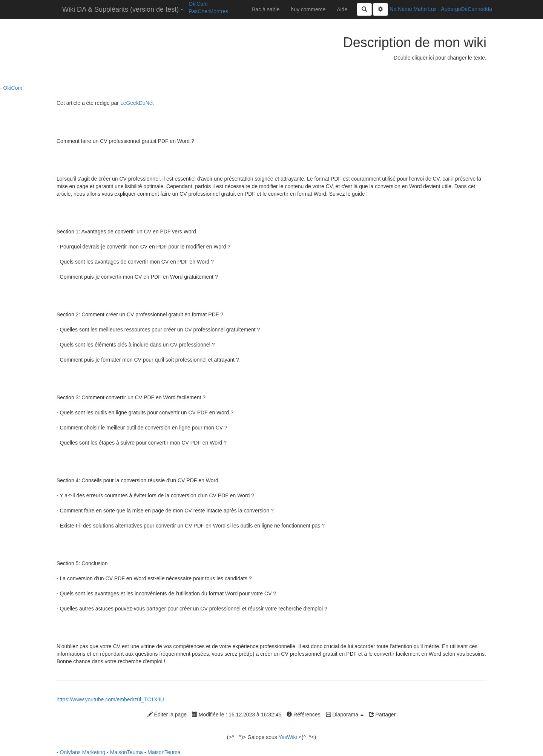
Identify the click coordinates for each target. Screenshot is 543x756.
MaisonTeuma (127, 752)
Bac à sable (266, 9)
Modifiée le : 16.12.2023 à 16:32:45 (237, 715)
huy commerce (308, 9)
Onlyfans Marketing (84, 752)
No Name (401, 9)
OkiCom (199, 4)
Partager (382, 715)
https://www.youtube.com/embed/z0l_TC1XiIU (110, 699)
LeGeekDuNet (137, 103)
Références (303, 715)
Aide (342, 9)
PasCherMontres (208, 11)
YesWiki (288, 737)
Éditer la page (167, 715)
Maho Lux (425, 9)
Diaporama (345, 715)
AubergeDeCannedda (467, 9)
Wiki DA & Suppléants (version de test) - (123, 9)
